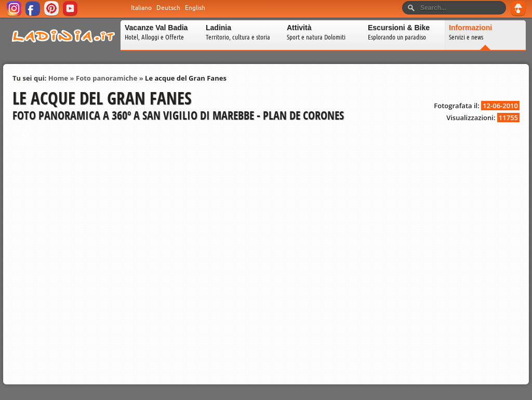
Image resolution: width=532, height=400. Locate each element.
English (195, 8)
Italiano (141, 8)
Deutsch (168, 8)
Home (58, 78)
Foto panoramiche (107, 78)
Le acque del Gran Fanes (186, 78)
